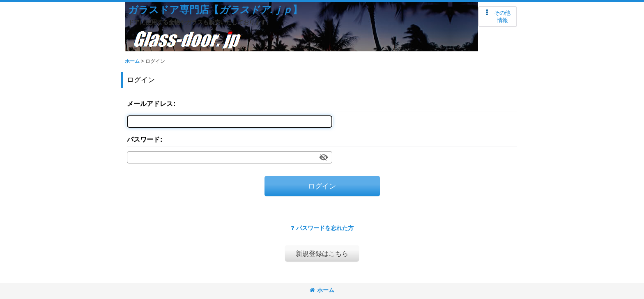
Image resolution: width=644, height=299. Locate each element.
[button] (498, 17)
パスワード (143, 139)
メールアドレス (150, 103)
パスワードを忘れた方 (322, 228)
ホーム (322, 290)
